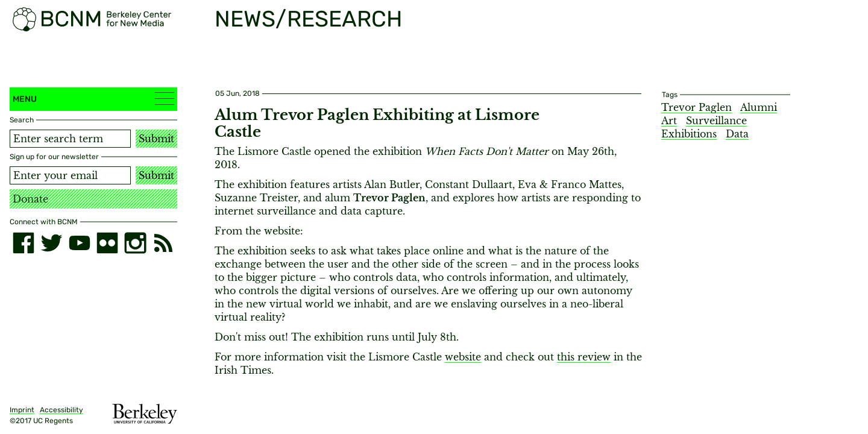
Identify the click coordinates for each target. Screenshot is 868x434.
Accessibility (61, 410)
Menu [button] (93, 99)
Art (669, 121)
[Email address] (70, 175)
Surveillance (716, 121)
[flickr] (107, 243)
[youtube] (80, 243)
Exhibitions (689, 134)
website (463, 357)
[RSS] (163, 243)
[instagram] (135, 243)
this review (584, 357)
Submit (156, 139)
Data (737, 134)
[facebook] (24, 243)
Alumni (759, 107)
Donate (30, 199)
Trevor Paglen (697, 107)
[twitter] (51, 243)
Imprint (22, 410)
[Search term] (70, 139)
